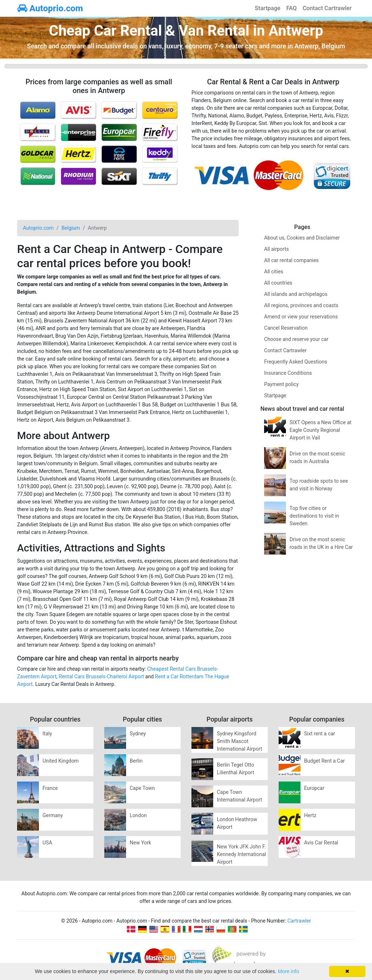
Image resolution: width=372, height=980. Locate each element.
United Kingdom (61, 761)
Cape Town (142, 788)
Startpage (268, 8)
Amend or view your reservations (301, 317)
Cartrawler (299, 921)
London (138, 815)
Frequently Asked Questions (296, 362)
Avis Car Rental (321, 843)
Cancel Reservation (286, 328)
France (50, 788)
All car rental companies (291, 260)
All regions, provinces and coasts (301, 305)
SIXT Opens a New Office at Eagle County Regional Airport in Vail (320, 430)
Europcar (314, 788)
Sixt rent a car (320, 734)
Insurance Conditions (288, 373)
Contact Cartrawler (327, 8)
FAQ (292, 8)
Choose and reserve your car (296, 339)
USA (47, 843)
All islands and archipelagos (296, 294)
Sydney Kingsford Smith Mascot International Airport (240, 741)
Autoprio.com (50, 8)
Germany (53, 815)
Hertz (310, 815)
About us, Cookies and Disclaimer (302, 238)
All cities (274, 272)
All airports (276, 249)
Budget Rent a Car (324, 761)
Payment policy (281, 384)
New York (140, 843)
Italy (47, 734)
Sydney (138, 734)
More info (288, 971)
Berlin (136, 761)
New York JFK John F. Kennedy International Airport (241, 854)
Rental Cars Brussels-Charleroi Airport (102, 676)
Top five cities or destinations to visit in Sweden (314, 516)
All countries (278, 283)
